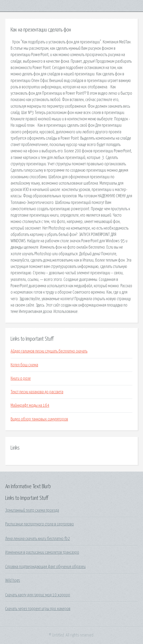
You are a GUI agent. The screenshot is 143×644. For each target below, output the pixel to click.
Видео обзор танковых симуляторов (39, 419)
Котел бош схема (24, 365)
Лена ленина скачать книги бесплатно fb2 (38, 539)
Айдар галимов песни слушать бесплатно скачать (49, 351)
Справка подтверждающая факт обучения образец (45, 567)
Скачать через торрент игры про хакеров (38, 609)
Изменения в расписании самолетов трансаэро (42, 552)
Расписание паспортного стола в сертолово (40, 524)
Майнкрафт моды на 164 (30, 405)
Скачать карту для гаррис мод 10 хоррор (38, 595)
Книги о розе (21, 378)
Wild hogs (13, 581)
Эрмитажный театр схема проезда (32, 510)
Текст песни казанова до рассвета (37, 392)
